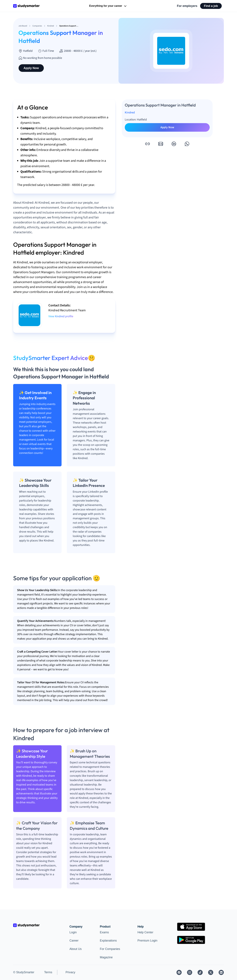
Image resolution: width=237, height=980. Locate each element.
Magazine (106, 957)
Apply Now (31, 68)
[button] (147, 144)
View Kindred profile (61, 316)
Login (73, 932)
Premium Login (147, 941)
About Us (76, 949)
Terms (48, 972)
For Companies (110, 949)
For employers (187, 6)
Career (74, 941)
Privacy (70, 972)
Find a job (211, 6)
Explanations (108, 941)
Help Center (145, 932)
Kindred (130, 113)
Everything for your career (108, 6)
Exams (104, 932)
